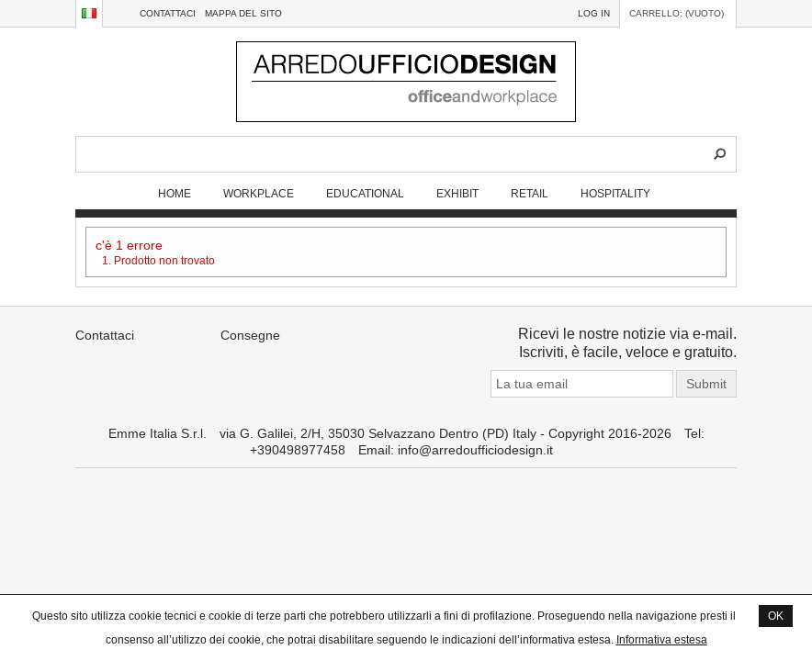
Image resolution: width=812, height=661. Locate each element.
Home (175, 193)
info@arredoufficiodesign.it (475, 450)
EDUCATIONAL (365, 193)
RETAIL (530, 193)
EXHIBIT (457, 193)
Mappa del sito (243, 13)
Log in (594, 13)
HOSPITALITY (615, 193)
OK (776, 616)
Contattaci (168, 13)
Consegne (250, 335)
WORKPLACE (259, 193)
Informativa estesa (662, 639)
